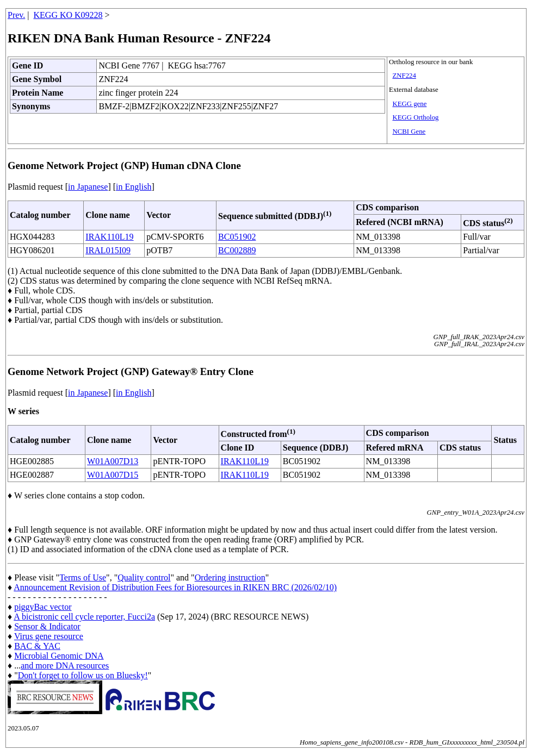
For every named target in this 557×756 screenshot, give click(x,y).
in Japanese (88, 187)
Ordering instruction (230, 577)
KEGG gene (409, 104)
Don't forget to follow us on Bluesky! (83, 675)
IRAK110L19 (109, 237)
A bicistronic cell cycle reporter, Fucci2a (84, 617)
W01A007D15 (113, 475)
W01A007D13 (113, 461)
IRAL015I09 (108, 250)
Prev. (16, 15)
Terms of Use (83, 577)
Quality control (144, 577)
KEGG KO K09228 (68, 15)
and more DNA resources (65, 666)
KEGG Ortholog (415, 117)
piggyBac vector (43, 607)
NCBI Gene (409, 132)
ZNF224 (404, 76)
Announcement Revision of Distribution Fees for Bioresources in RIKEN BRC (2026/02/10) (175, 587)
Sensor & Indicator (47, 626)
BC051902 (237, 237)
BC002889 (237, 250)
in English (134, 187)
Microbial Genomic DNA (59, 656)
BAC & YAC (37, 646)
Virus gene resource (49, 636)
